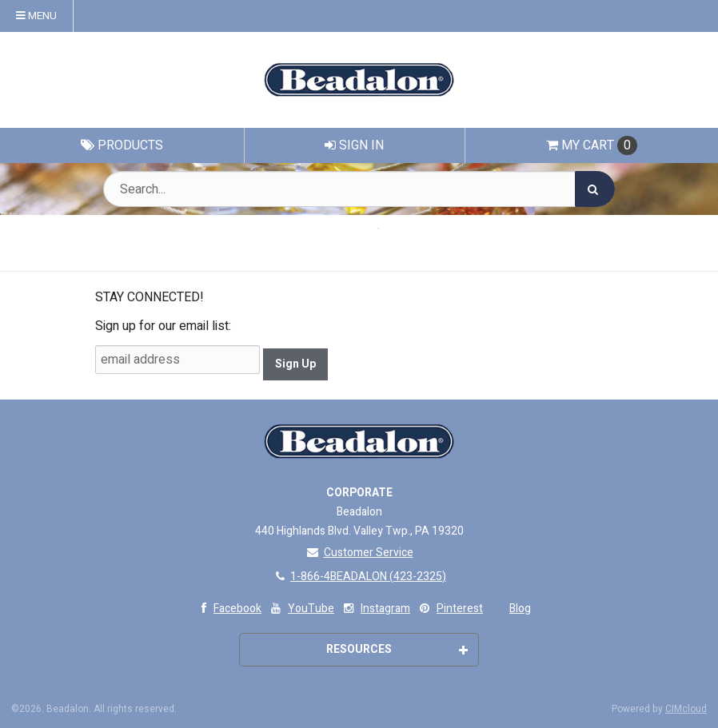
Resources (397, 649)
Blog (520, 609)
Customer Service (359, 553)
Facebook (227, 609)
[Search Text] (359, 189)
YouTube (301, 609)
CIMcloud (686, 709)
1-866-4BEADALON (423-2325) (359, 577)
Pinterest (450, 609)
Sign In (354, 145)
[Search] (595, 189)
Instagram (375, 609)
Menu (36, 16)
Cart (592, 145)
